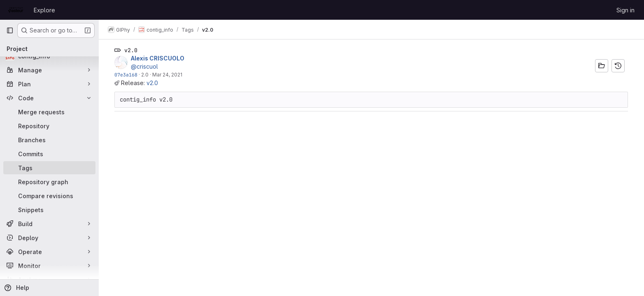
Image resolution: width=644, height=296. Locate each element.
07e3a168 (126, 75)
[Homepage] (16, 10)
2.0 (145, 75)
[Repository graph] (49, 182)
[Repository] (49, 126)
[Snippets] (49, 210)
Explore (44, 10)
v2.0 (153, 83)
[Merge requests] (49, 112)
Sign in (625, 10)
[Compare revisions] (49, 196)
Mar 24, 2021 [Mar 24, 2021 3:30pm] (168, 75)
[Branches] (49, 140)
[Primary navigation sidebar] (10, 30)
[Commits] (49, 154)
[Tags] (49, 168)
